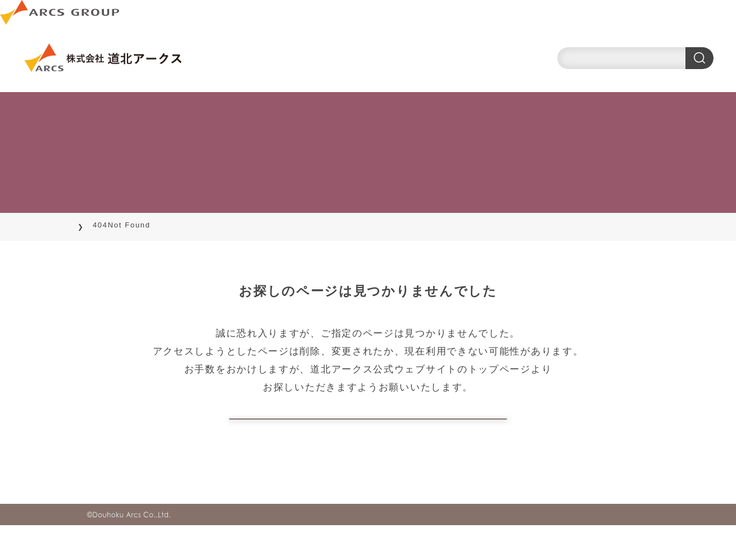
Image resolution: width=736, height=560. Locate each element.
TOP (96, 225)
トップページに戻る (368, 436)
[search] (635, 58)
